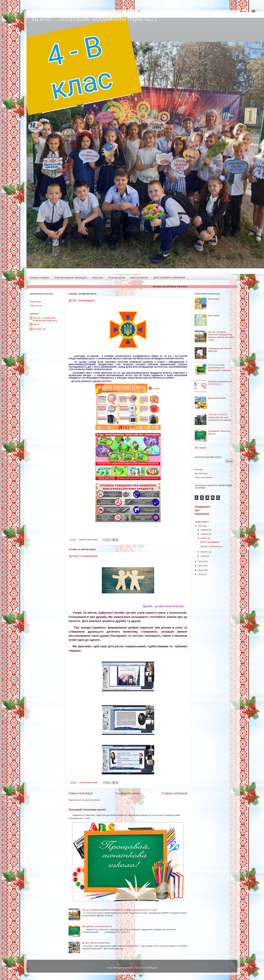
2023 (201, 526)
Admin (36, 324)
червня (205, 530)
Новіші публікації (81, 793)
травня (205, 534)
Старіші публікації (175, 793)
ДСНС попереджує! (82, 300)
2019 (201, 574)
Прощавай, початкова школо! (87, 810)
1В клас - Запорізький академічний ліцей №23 (45, 319)
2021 (201, 566)
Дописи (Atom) (93, 800)
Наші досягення (139, 277)
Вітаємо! (199, 470)
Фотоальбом (201, 473)
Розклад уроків (117, 277)
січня (204, 556)
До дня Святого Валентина (96, 943)
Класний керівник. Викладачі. (71, 277)
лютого (205, 552)
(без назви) (214, 299)
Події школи (36, 306)
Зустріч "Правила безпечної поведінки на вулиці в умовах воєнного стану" (120, 910)
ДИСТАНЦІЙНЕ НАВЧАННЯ (169, 277)
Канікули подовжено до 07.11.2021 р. (220, 383)
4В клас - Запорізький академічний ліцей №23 (94, 19)
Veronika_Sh (39, 329)
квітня (204, 538)
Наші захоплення (204, 477)
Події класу (35, 302)
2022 (201, 561)
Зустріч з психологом (83, 556)
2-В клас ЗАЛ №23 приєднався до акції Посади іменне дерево (220, 417)
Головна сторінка (39, 277)
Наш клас (98, 277)
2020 (201, 570)
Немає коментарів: (89, 540)
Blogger (153, 968)
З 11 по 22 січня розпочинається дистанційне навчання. (220, 368)
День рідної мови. (217, 398)
